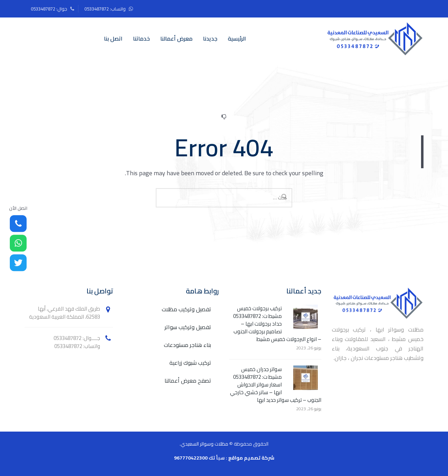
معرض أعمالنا (176, 38)
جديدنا (210, 38)
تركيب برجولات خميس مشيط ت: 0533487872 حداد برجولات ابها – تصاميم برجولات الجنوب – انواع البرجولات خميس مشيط (277, 324)
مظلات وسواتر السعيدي (204, 444)
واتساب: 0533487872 (105, 9)
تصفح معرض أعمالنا (188, 381)
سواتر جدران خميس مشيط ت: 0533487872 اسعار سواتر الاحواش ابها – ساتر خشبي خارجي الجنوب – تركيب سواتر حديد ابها (276, 385)
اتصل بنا (113, 38)
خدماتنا (141, 38)
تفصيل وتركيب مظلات (186, 309)
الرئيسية (237, 38)
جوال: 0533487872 (49, 9)
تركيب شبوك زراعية (190, 363)
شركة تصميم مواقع (251, 458)
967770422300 (191, 458)
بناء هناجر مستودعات (187, 345)
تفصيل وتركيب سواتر (188, 327)
